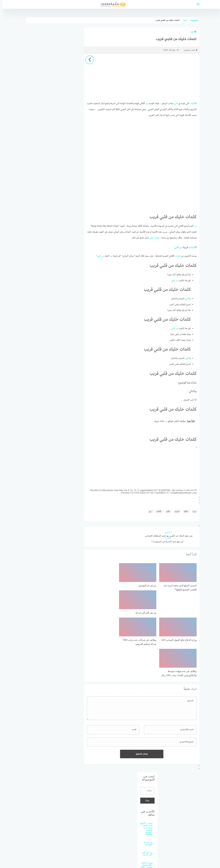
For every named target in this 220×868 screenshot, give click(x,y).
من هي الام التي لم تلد (145, 796)
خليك (183, 510)
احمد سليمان (188, 50)
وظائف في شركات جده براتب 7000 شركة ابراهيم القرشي (144, 822)
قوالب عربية (121, 855)
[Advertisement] (139, 78)
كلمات (190, 103)
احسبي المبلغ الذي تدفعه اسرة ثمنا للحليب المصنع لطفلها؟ (144, 771)
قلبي (173, 103)
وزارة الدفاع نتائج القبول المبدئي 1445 (144, 808)
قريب (174, 510)
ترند (191, 32)
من (144, 103)
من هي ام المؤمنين (145, 786)
